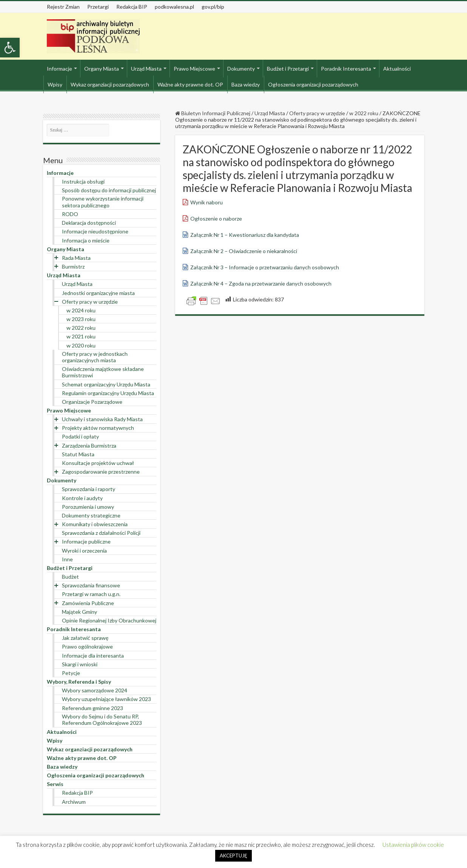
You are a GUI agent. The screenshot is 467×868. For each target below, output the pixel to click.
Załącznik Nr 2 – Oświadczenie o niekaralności (244, 251)
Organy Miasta (102, 69)
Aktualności (397, 69)
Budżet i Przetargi (288, 69)
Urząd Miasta (146, 69)
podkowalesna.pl (174, 7)
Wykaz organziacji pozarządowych (110, 84)
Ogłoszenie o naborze (216, 219)
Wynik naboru (207, 202)
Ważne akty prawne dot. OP (190, 84)
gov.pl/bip (213, 7)
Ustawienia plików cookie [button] (413, 845)
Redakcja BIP (132, 7)
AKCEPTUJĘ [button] (233, 856)
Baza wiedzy (246, 84)
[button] (10, 48)
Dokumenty (241, 69)
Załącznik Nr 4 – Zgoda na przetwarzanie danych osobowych (261, 283)
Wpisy (55, 84)
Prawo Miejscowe (194, 69)
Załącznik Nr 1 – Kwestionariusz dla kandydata (245, 235)
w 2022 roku (364, 113)
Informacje (59, 69)
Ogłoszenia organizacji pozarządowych (313, 84)
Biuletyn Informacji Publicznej (213, 113)
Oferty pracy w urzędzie (317, 113)
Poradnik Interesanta (346, 69)
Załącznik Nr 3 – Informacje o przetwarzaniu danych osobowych (265, 267)
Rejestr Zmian (63, 7)
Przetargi (98, 7)
